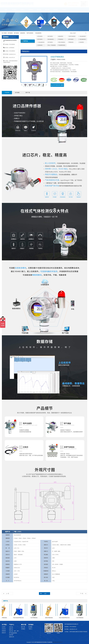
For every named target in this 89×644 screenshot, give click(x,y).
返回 (45, 594)
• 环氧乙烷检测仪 (61, 42)
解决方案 (39, 10)
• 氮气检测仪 (40, 39)
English (64, 10)
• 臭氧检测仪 (60, 36)
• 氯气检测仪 (71, 39)
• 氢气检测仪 (50, 42)
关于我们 (14, 10)
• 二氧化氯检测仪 (82, 39)
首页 (6, 10)
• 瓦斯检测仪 (40, 45)
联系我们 (56, 10)
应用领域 (31, 10)
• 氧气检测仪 (40, 36)
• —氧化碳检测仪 (82, 36)
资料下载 (28, 93)
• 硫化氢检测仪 (51, 39)
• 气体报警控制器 (61, 45)
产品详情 (7, 93)
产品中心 (22, 10)
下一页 (82, 594)
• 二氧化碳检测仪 (41, 42)
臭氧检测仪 (23, 33)
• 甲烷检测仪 (60, 39)
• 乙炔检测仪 (81, 42)
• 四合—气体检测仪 (52, 45)
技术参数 (17, 93)
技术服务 (47, 10)
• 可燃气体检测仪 (72, 36)
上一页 (8, 594)
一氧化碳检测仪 (38, 33)
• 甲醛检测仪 (71, 42)
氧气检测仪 (10, 33)
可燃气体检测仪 (30, 33)
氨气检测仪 (16, 33)
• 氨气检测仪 (50, 36)
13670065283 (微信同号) (57, 86)
